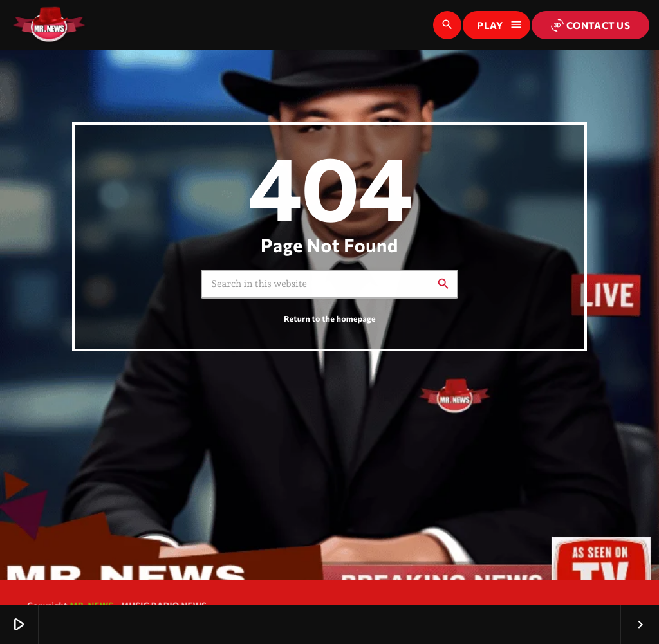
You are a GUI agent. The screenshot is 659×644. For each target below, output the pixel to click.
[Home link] (49, 25)
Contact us (590, 25)
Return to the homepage (330, 318)
